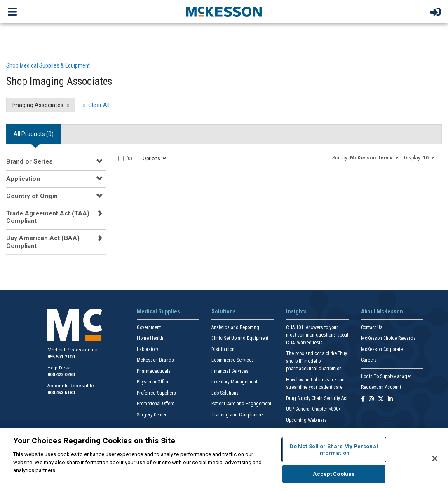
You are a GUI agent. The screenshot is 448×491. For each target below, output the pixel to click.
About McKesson (382, 311)
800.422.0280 (61, 375)
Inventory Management (234, 382)
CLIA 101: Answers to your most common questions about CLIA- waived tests (317, 335)
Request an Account (381, 387)
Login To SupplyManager (386, 376)
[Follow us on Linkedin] (390, 399)
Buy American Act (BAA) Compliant (43, 242)
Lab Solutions (225, 393)
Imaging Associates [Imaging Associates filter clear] (38, 105)
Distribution (223, 349)
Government (149, 327)
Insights (296, 311)
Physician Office (153, 382)
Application (23, 179)
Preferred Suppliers (156, 393)
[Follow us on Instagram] (371, 399)
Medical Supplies (158, 311)
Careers (369, 360)
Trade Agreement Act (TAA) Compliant (48, 217)
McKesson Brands (155, 360)
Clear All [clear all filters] (99, 105)
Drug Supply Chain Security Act (317, 398)
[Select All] (121, 158)
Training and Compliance (237, 415)
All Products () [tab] (34, 134)
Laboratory (148, 349)
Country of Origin (32, 196)
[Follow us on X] (381, 399)
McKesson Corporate (382, 349)
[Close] (435, 458)
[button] (365, 157)
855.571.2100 (61, 357)
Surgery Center (152, 415)
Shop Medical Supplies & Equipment (48, 65)
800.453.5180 (61, 393)
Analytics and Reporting (235, 327)
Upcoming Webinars (306, 420)
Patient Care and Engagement (241, 404)
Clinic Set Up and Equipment (240, 338)
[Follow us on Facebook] (363, 399)
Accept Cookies (334, 474)
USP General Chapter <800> (313, 409)
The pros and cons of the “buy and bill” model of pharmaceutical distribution (317, 361)
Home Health (150, 338)
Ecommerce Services (233, 360)
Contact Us (372, 327)
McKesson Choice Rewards (388, 338)
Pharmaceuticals (154, 371)
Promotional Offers (156, 404)
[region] (224, 459)
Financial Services (230, 371)
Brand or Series (29, 161)
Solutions (224, 311)
